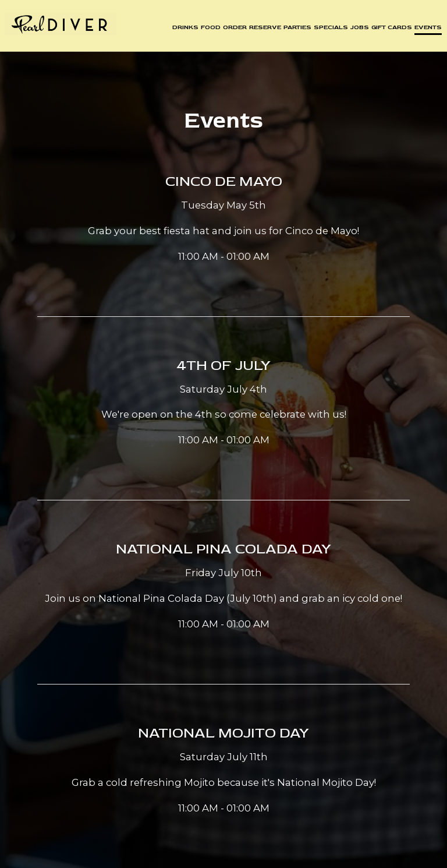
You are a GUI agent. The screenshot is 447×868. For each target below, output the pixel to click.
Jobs (358, 29)
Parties (296, 29)
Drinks (184, 29)
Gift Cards (390, 29)
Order (233, 29)
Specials (329, 29)
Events (426, 29)
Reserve (263, 29)
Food (209, 29)
